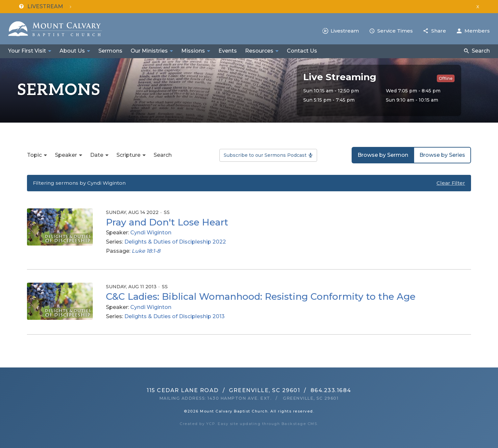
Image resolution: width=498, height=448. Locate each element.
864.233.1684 (331, 390)
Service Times (395, 31)
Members (477, 31)
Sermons (110, 51)
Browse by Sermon (383, 155)
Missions (193, 51)
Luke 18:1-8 (146, 251)
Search (481, 51)
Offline (446, 78)
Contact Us (302, 51)
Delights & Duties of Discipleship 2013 (174, 316)
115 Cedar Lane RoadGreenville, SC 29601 (223, 390)
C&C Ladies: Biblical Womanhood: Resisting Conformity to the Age (261, 296)
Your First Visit (27, 51)
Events (228, 51)
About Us (72, 51)
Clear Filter (451, 183)
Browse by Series (442, 155)
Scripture (128, 155)
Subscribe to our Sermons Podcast (265, 155)
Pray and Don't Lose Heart (167, 222)
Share (439, 31)
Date (97, 155)
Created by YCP (197, 424)
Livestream (345, 31)
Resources (259, 51)
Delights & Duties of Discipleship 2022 (175, 242)
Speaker (66, 155)
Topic (34, 155)
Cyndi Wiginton (151, 233)
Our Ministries (149, 51)
